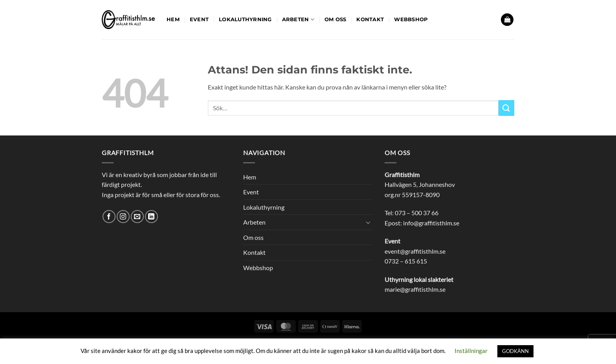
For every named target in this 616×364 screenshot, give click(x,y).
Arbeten (298, 19)
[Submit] (506, 108)
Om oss (335, 19)
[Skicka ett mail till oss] (137, 217)
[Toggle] (368, 222)
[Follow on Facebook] (109, 217)
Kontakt (370, 19)
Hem (173, 19)
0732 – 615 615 (406, 261)
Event (199, 19)
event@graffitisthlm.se (415, 251)
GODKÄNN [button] (515, 351)
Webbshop (411, 19)
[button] (507, 20)
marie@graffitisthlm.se (415, 289)
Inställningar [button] (471, 351)
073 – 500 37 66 (417, 213)
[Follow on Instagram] (123, 217)
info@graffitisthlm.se (431, 223)
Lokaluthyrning (245, 19)
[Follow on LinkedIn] (151, 217)
